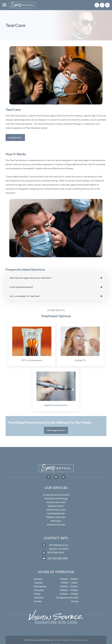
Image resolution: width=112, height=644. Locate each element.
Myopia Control (56, 506)
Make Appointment (56, 431)
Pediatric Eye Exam (56, 517)
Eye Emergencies (56, 514)
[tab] (56, 278)
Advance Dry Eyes (56, 525)
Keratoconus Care (56, 510)
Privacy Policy (76, 640)
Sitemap (85, 640)
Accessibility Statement (62, 640)
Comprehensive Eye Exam (56, 495)
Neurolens (56, 521)
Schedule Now (15, 138)
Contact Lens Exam (56, 502)
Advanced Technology (56, 499)
